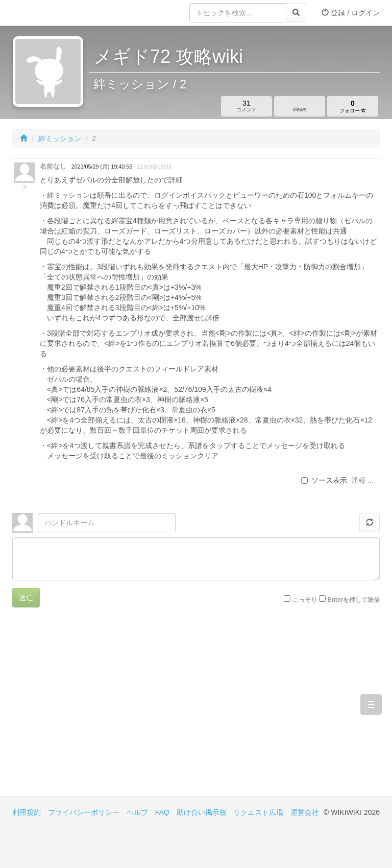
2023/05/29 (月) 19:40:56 (102, 167)
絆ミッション (60, 138)
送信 (26, 598)
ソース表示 (324, 480)
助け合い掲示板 (202, 812)
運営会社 (305, 812)
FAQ (162, 812)
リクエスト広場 (258, 812)
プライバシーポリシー (84, 812)
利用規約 (27, 812)
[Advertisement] (104, 710)
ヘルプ (137, 812)
